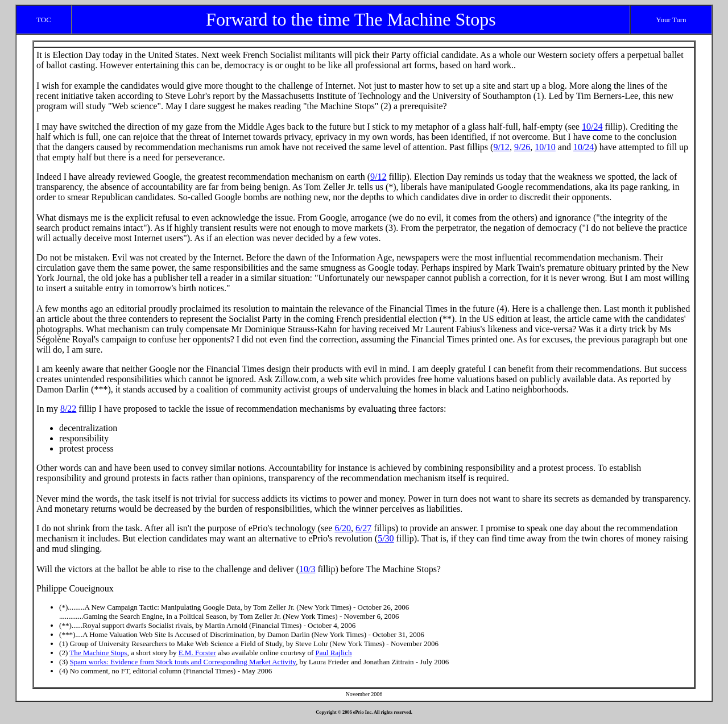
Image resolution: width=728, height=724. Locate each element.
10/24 (592, 127)
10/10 (545, 147)
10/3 (307, 569)
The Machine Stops (98, 653)
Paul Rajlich (334, 653)
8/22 (68, 409)
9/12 (501, 147)
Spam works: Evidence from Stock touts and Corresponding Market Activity (183, 662)
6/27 (363, 528)
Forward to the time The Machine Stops (351, 19)
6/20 (342, 528)
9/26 (522, 147)
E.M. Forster (197, 653)
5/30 (386, 538)
